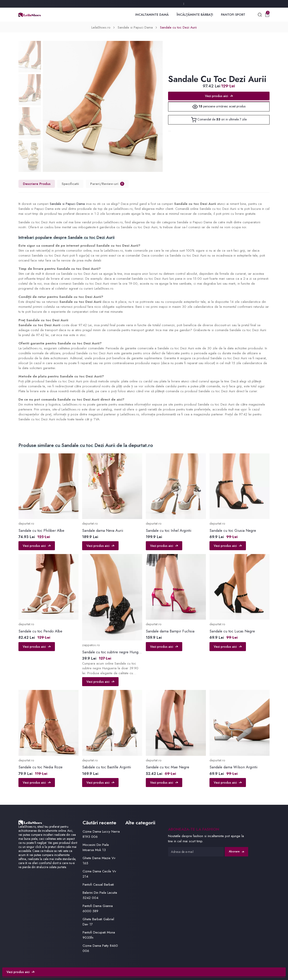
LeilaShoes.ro (101, 27)
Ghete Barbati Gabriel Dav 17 (98, 922)
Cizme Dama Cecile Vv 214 (99, 874)
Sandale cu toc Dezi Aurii (178, 27)
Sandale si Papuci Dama (135, 27)
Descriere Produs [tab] (37, 184)
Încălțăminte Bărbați (195, 15)
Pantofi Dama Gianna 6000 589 (98, 908)
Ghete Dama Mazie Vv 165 (99, 861)
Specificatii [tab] (70, 184)
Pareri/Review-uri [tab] (107, 184)
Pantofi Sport (233, 15)
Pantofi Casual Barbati (98, 885)
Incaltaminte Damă (152, 15)
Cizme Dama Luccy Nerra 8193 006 (101, 834)
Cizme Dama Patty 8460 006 (100, 948)
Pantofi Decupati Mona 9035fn (99, 935)
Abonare (236, 851)
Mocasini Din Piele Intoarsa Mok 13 (96, 847)
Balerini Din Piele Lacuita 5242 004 (100, 895)
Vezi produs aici (219, 96)
